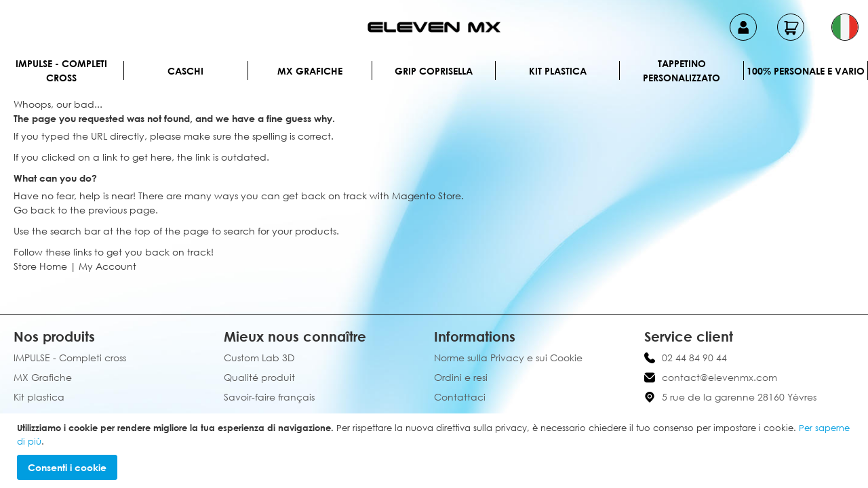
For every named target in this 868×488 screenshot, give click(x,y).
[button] (845, 27)
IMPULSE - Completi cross (61, 70)
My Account (107, 266)
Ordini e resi (461, 377)
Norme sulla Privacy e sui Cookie (508, 358)
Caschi (185, 71)
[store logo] (434, 27)
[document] (436, 451)
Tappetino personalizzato (682, 70)
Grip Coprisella (434, 71)
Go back (34, 210)
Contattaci (460, 397)
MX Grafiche (310, 71)
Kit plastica (558, 71)
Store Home (40, 266)
